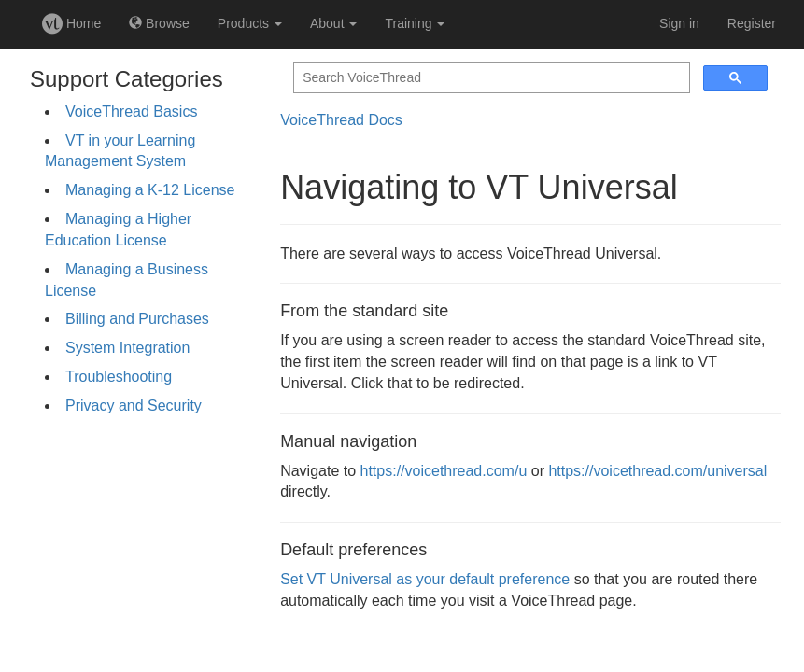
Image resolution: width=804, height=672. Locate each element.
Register (752, 23)
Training (415, 23)
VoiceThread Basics (131, 112)
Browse (159, 23)
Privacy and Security (134, 406)
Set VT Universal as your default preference (425, 579)
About (333, 23)
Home (71, 23)
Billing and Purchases (137, 319)
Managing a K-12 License (150, 190)
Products (250, 23)
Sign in (679, 23)
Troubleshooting (119, 377)
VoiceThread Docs (341, 120)
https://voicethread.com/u (444, 471)
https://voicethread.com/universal (657, 471)
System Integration (127, 348)
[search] (490, 78)
